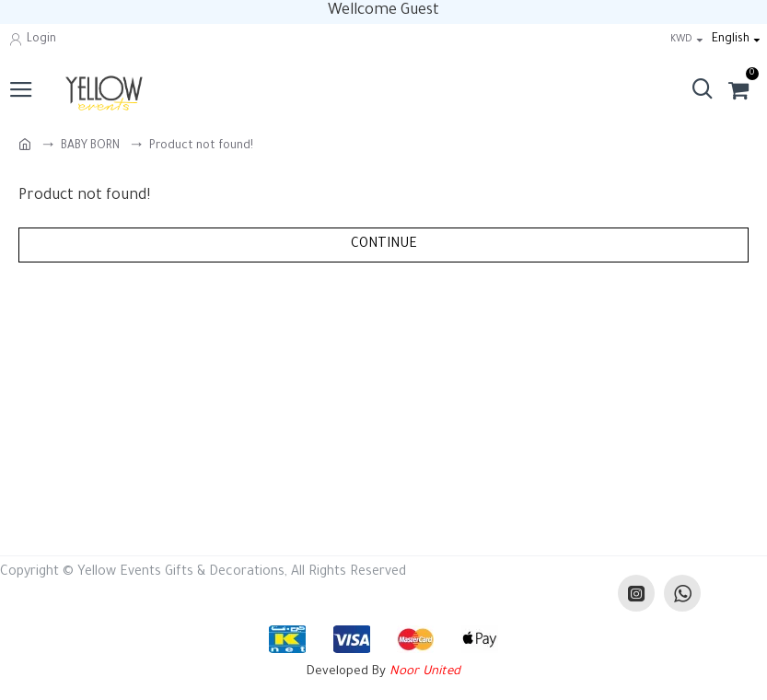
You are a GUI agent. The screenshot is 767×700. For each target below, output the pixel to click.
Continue (384, 245)
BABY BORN (90, 146)
